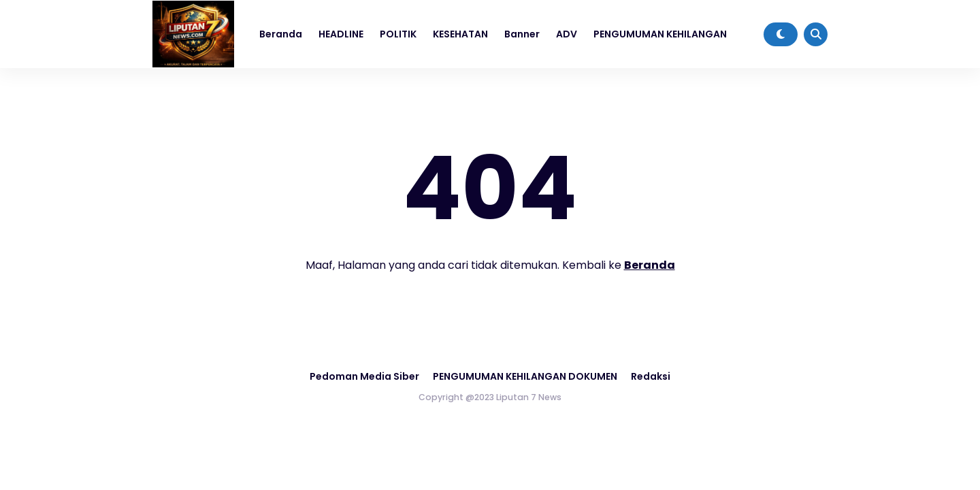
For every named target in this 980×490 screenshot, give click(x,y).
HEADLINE (341, 34)
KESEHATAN (460, 34)
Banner (522, 34)
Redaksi (651, 376)
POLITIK (398, 34)
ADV (567, 34)
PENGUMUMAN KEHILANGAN (660, 34)
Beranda (281, 34)
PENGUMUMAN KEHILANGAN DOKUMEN (525, 376)
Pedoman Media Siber (364, 376)
